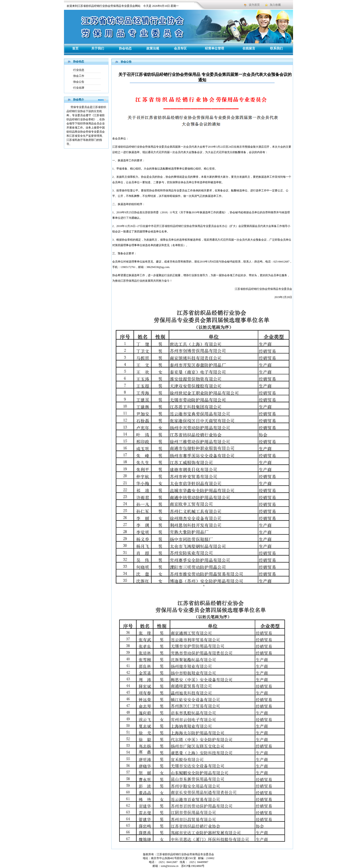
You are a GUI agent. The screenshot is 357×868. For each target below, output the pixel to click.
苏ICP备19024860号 (193, 866)
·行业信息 (78, 70)
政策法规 (153, 48)
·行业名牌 (78, 88)
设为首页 (254, 5)
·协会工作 (78, 76)
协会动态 (125, 48)
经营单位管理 (214, 48)
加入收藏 (275, 5)
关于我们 (98, 48)
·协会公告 (78, 82)
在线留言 (249, 48)
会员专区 (180, 48)
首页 (75, 48)
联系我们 (276, 48)
